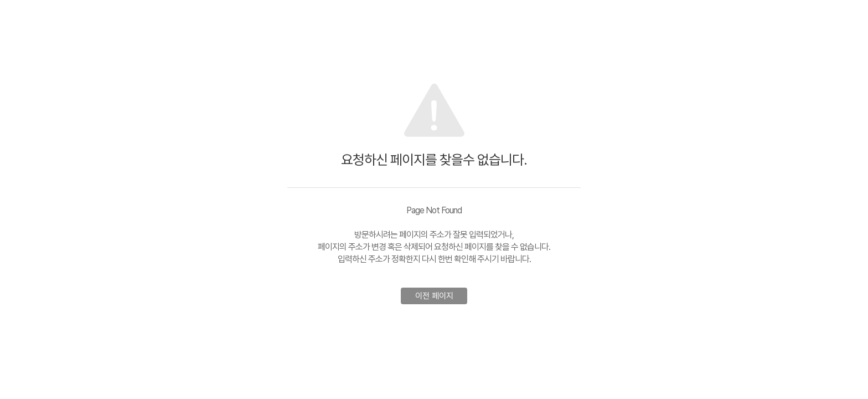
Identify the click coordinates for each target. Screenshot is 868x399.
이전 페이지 (434, 296)
